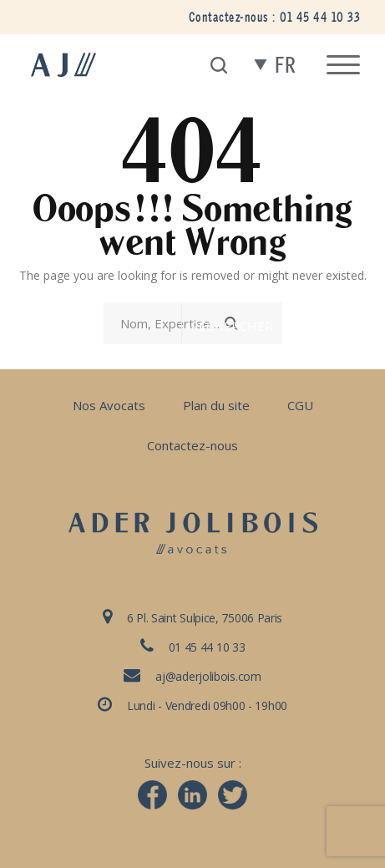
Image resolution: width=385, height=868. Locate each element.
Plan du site (216, 405)
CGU (300, 405)
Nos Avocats (109, 405)
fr (285, 66)
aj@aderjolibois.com (208, 676)
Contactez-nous (192, 445)
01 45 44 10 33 (320, 17)
